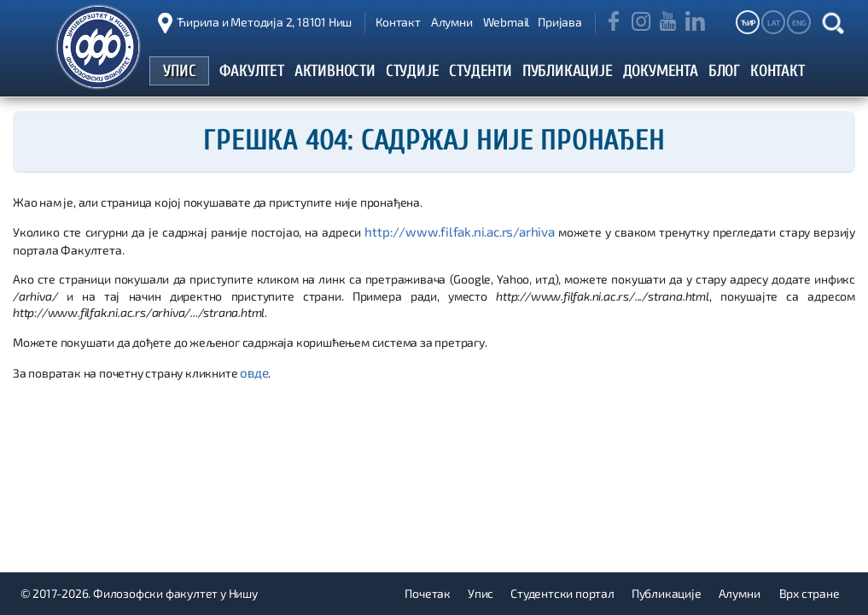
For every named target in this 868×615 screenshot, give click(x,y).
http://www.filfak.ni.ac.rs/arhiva (461, 231)
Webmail (507, 22)
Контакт (398, 22)
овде (253, 370)
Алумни (452, 22)
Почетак (428, 593)
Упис (481, 593)
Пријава (560, 22)
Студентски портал (562, 593)
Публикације (667, 593)
